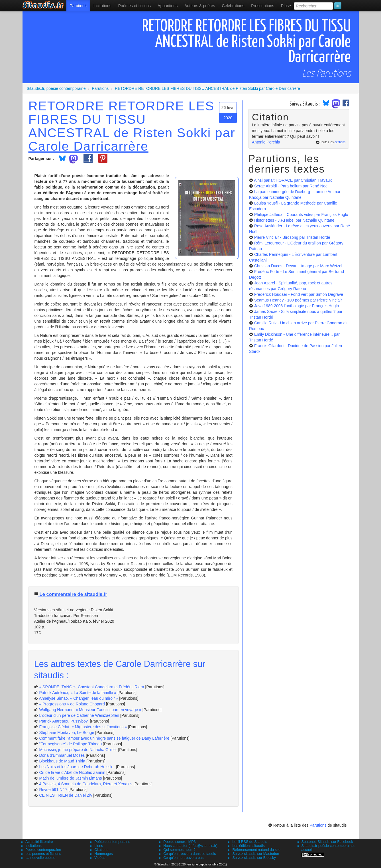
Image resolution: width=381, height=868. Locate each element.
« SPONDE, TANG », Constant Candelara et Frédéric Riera (91, 687)
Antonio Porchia (266, 142)
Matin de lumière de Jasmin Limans (70, 778)
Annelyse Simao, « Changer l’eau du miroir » (79, 698)
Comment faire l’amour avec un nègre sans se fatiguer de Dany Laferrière (104, 738)
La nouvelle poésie (40, 858)
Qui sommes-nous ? (179, 850)
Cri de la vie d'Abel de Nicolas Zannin (72, 772)
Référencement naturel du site (256, 850)
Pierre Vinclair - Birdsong (292, 237)
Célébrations (233, 6)
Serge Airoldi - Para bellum (291, 186)
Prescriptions (263, 6)
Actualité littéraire (39, 842)
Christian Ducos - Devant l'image (298, 266)
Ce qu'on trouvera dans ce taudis (190, 854)
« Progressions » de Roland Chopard (72, 704)
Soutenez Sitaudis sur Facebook (327, 842)
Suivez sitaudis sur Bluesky (254, 858)
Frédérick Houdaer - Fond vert (299, 294)
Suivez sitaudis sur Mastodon (256, 854)
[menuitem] (78, 6)
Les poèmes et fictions (43, 854)
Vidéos (100, 858)
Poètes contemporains (112, 842)
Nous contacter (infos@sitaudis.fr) (190, 846)
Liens (99, 846)
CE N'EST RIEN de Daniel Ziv (66, 795)
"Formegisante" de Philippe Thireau (70, 744)
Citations (101, 850)
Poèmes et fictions (135, 6)
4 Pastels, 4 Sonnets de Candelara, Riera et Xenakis (86, 784)
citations (340, 142)
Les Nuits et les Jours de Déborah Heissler (77, 767)
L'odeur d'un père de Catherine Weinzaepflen (79, 715)
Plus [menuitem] (286, 6)
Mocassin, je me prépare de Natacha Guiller (78, 750)
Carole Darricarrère (88, 146)
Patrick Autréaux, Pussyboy (64, 721)
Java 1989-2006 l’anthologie (297, 306)
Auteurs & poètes (200, 6)
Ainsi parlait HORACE (293, 180)
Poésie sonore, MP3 (179, 842)
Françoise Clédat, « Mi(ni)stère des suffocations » (83, 727)
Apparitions (168, 6)
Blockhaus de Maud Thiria (63, 761)
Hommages (103, 854)
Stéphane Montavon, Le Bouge (67, 733)
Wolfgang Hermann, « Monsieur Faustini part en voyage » (90, 710)
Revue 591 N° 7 (53, 790)
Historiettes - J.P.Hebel (294, 220)
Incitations (33, 846)
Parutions (78, 6)
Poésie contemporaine (43, 850)
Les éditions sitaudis (248, 846)
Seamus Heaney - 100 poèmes (298, 300)
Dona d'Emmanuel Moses (62, 755)
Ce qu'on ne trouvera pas (183, 858)
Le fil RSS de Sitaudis (250, 842)
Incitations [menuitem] (102, 6)
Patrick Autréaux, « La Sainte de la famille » (78, 693)
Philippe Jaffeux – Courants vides (301, 215)
